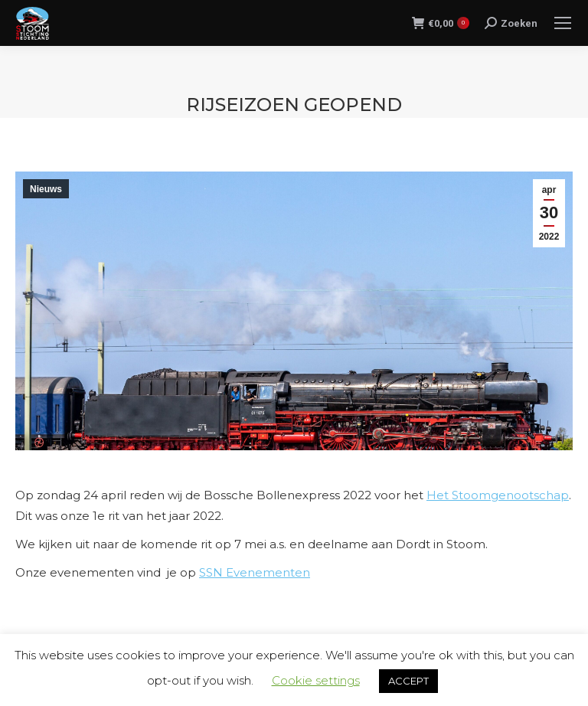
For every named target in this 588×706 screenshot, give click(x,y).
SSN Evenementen (255, 572)
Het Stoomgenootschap (498, 495)
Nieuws (46, 189)
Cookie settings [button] (316, 680)
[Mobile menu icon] (563, 23)
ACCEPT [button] (408, 681)
